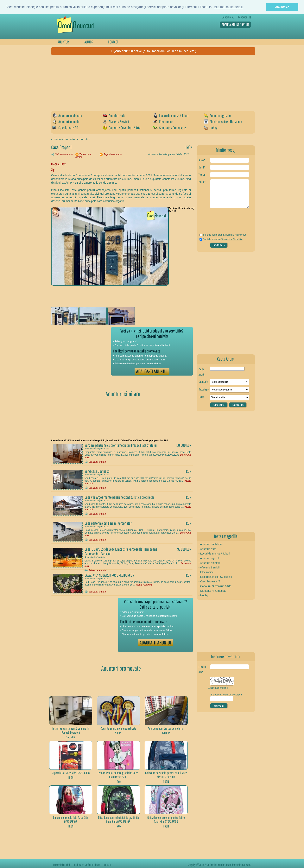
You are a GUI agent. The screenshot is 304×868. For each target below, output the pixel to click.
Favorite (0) (244, 17)
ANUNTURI (64, 42)
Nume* (202, 160)
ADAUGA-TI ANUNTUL (152, 371)
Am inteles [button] (282, 7)
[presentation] (221, 222)
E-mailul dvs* (202, 669)
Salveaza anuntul (64, 154)
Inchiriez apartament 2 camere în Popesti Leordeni (71, 730)
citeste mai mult (144, 585)
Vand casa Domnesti (97, 471)
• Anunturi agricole (209, 558)
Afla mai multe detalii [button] (228, 7)
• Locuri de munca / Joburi (214, 554)
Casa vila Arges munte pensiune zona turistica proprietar (119, 497)
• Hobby (203, 595)
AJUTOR (89, 42)
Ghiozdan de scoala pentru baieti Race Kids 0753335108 (166, 775)
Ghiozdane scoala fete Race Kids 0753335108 (71, 820)
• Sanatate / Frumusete (212, 591)
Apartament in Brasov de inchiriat (166, 728)
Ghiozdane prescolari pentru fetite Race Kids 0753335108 (166, 820)
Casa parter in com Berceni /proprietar (108, 523)
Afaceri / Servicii (116, 122)
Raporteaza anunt (113, 154)
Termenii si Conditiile (232, 239)
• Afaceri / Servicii (209, 567)
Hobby (210, 128)
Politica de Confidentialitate (87, 865)
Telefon (202, 174)
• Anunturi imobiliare (211, 544)
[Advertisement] (154, 83)
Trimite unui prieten (83, 156)
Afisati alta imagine (218, 688)
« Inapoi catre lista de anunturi (71, 139)
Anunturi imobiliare (67, 115)
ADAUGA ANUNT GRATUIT (235, 25)
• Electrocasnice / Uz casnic (215, 577)
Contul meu (228, 17)
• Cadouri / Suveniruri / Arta (215, 586)
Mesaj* (202, 182)
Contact (108, 865)
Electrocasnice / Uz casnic (223, 122)
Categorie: (203, 382)
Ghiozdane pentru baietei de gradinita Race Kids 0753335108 (118, 820)
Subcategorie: (204, 389)
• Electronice (206, 572)
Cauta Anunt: (202, 372)
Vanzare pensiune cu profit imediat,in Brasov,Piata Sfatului (121, 445)
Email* (202, 167)
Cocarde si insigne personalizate (118, 728)
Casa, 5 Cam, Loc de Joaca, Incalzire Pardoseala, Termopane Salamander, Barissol (121, 551)
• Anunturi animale (209, 563)
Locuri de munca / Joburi (171, 115)
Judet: (201, 397)
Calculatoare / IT (65, 128)
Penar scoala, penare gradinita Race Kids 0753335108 (118, 775)
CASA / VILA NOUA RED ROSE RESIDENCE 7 (109, 575)
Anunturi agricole (217, 115)
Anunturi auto (114, 115)
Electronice (163, 122)
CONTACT (113, 42)
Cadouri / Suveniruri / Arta (122, 128)
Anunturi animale (66, 122)
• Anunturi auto (207, 549)
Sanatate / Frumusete (170, 128)
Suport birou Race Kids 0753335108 (71, 773)
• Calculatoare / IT (209, 581)
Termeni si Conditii (62, 865)
